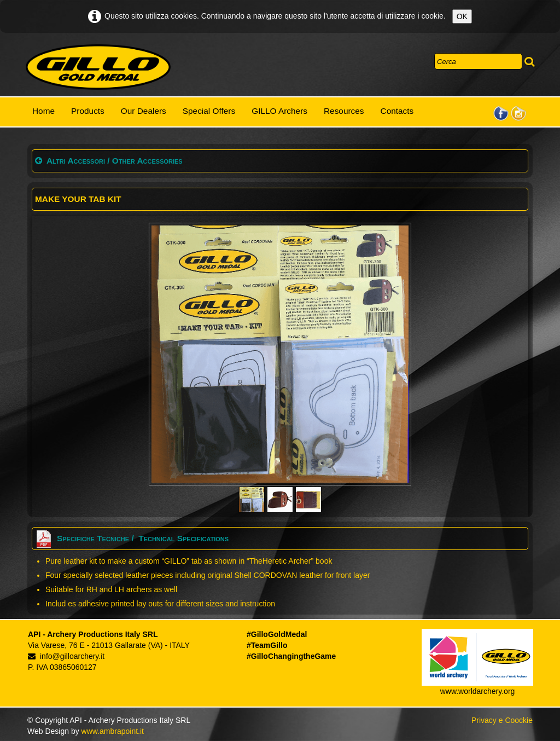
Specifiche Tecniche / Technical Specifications (132, 538)
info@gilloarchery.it (66, 656)
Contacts (397, 111)
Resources (344, 111)
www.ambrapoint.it (113, 731)
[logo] (98, 67)
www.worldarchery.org (478, 691)
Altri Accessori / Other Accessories (109, 161)
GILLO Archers (279, 111)
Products (88, 111)
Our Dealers (144, 111)
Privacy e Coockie (502, 720)
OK (462, 16)
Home (43, 111)
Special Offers (209, 111)
